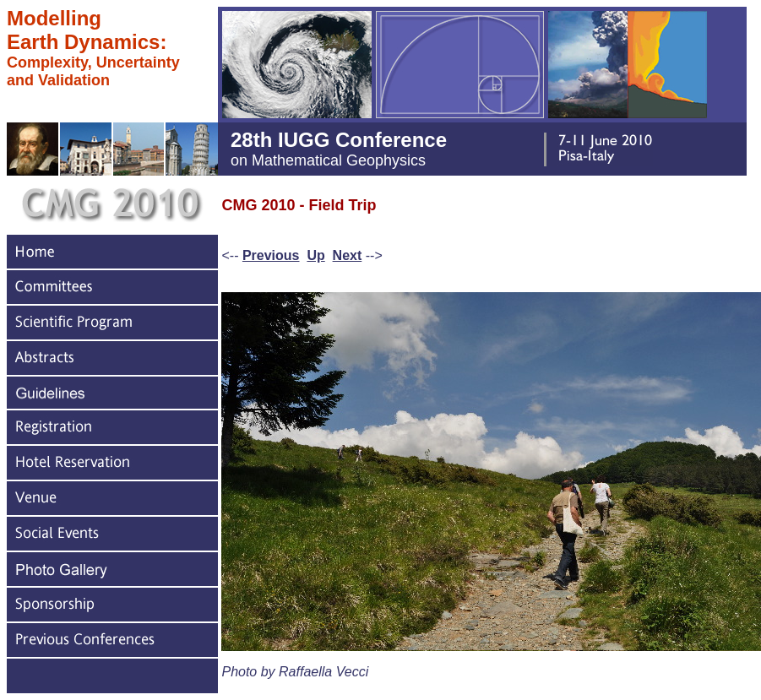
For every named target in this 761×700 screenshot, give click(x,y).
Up (315, 255)
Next (348, 255)
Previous (271, 255)
